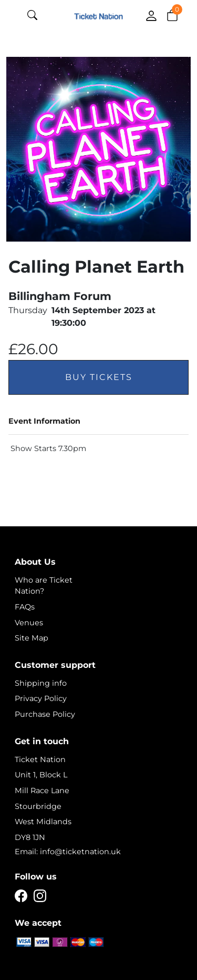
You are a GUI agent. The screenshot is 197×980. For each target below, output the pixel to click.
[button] (172, 15)
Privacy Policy (41, 698)
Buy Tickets (99, 377)
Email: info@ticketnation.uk (68, 852)
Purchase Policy (45, 714)
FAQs (25, 607)
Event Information (44, 421)
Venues (29, 623)
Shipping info (41, 683)
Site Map (32, 638)
